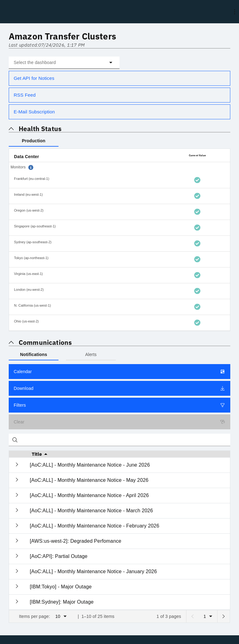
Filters (119, 405)
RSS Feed (25, 95)
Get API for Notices (34, 78)
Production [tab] (33, 141)
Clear (119, 422)
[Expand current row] (17, 465)
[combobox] (64, 63)
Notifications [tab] (34, 354)
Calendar (119, 372)
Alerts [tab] (91, 354)
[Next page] (223, 616)
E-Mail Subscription (34, 112)
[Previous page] (192, 616)
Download (119, 388)
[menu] (235, 12)
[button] (64, 63)
